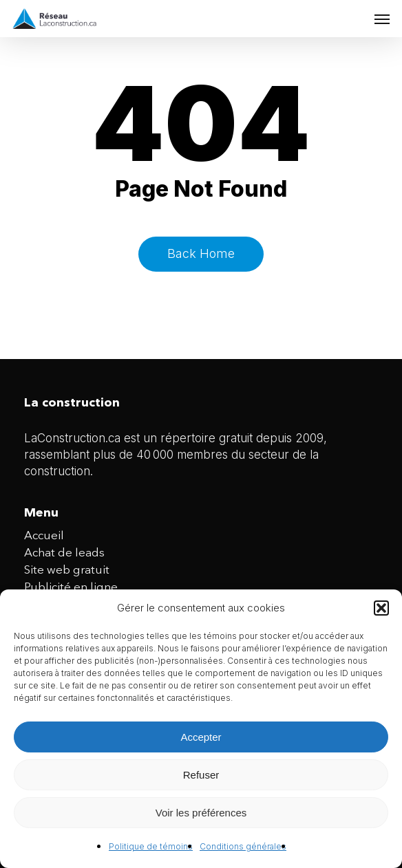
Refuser (201, 775)
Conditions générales (243, 846)
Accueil (44, 536)
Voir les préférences (201, 813)
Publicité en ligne (71, 588)
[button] (381, 608)
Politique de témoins (151, 846)
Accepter (201, 737)
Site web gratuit (67, 571)
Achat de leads (64, 553)
